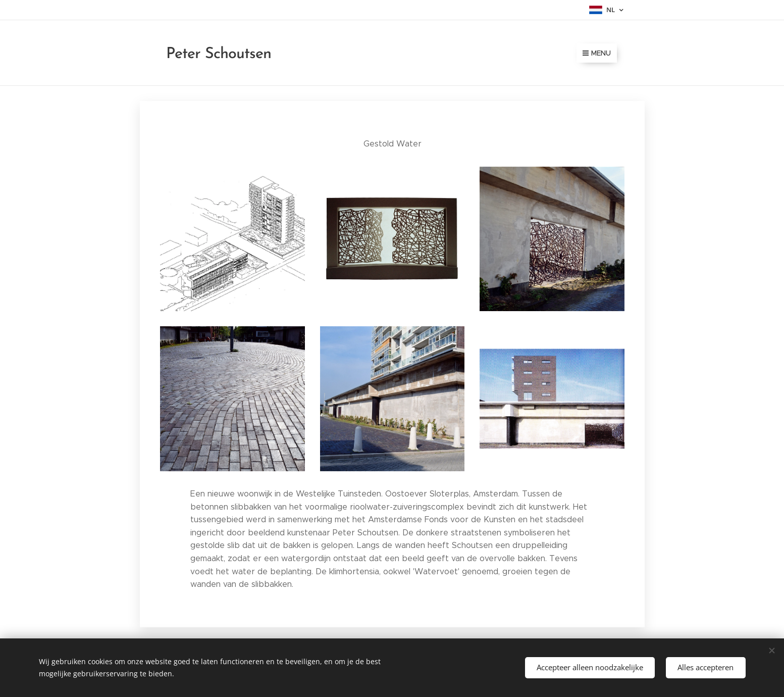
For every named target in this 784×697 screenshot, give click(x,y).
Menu (597, 53)
